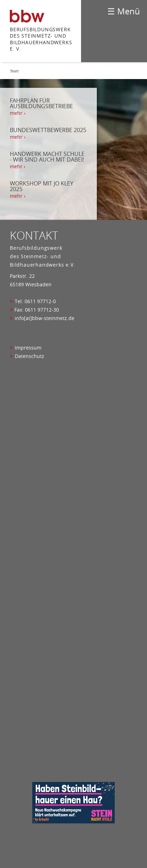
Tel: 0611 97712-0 (35, 301)
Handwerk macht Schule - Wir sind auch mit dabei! (47, 157)
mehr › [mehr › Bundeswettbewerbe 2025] (18, 137)
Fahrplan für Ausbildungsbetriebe (41, 103)
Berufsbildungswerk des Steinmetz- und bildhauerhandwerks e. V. (41, 39)
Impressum (28, 348)
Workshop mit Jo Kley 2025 (42, 186)
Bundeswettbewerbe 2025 (48, 130)
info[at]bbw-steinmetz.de (45, 318)
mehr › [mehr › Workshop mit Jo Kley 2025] (18, 196)
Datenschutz (29, 356)
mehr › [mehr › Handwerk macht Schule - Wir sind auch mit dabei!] (18, 167)
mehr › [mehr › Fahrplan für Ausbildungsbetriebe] (18, 113)
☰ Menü (124, 11)
